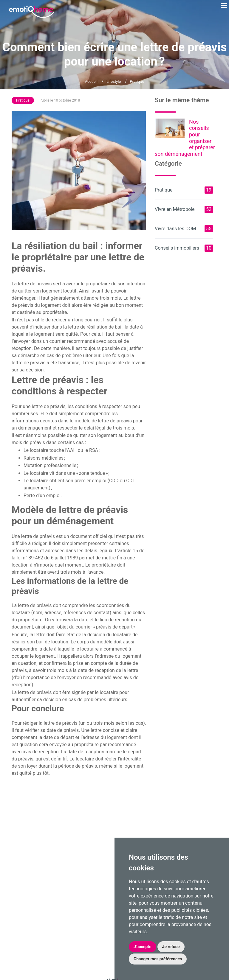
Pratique (137, 81)
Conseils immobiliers (184, 248)
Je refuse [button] (171, 947)
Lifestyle (114, 81)
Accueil (91, 81)
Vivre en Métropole (184, 209)
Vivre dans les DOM (184, 229)
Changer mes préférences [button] (158, 959)
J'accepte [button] (143, 947)
